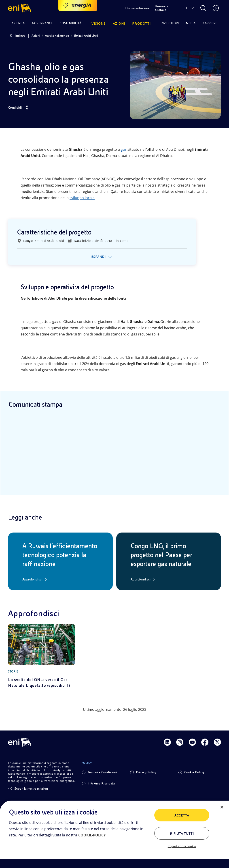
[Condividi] (18, 107)
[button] (20, 8)
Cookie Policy (194, 772)
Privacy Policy (146, 772)
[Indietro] (11, 36)
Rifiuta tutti (182, 834)
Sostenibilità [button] (71, 23)
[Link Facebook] (205, 742)
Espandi (98, 257)
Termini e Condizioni (102, 772)
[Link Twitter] (217, 742)
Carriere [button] (210, 23)
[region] (114, 834)
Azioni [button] (119, 24)
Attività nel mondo (57, 36)
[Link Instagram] (180, 742)
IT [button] (187, 8)
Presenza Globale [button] (162, 8)
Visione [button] (99, 24)
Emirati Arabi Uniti (86, 36)
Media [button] (191, 23)
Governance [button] (42, 23)
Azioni (36, 36)
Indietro (20, 36)
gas (124, 149)
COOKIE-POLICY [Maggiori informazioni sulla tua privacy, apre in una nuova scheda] (92, 835)
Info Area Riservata (101, 783)
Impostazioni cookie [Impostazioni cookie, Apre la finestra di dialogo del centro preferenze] (182, 846)
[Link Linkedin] (167, 742)
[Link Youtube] (192, 742)
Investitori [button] (170, 23)
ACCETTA (182, 815)
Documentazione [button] (138, 8)
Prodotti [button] (141, 24)
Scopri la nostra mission (31, 789)
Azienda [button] (18, 23)
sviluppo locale (82, 198)
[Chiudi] (222, 807)
